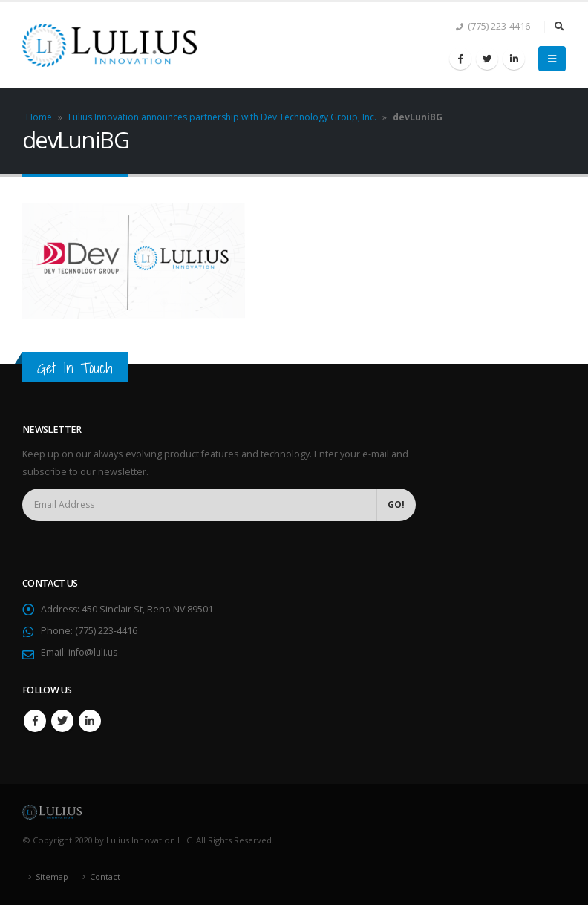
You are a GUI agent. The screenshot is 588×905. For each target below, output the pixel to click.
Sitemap (52, 876)
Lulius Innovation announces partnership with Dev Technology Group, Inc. (222, 117)
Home (39, 117)
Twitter (62, 721)
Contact (106, 876)
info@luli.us (94, 652)
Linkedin (90, 721)
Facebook (35, 721)
